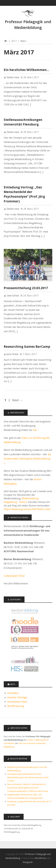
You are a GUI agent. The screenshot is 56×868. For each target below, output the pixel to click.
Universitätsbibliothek (25, 660)
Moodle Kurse (25, 621)
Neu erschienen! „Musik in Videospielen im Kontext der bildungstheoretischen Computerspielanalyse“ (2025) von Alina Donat (28, 788)
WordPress (41, 858)
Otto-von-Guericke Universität (25, 631)
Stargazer (28, 862)
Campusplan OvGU (14, 576)
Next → (17, 400)
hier (35, 430)
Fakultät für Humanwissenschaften (25, 640)
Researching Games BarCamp (27, 347)
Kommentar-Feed (17, 702)
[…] (29, 104)
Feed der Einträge (17, 697)
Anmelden (13, 693)
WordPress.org (16, 706)
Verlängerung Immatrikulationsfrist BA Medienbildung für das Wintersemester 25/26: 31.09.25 (28, 777)
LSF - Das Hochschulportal (25, 669)
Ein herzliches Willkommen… (26, 70)
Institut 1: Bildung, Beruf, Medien (25, 650)
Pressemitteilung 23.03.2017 (26, 288)
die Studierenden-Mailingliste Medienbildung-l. (27, 459)
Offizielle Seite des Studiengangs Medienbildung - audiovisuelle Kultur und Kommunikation (25, 611)
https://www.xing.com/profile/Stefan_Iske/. (27, 509)
